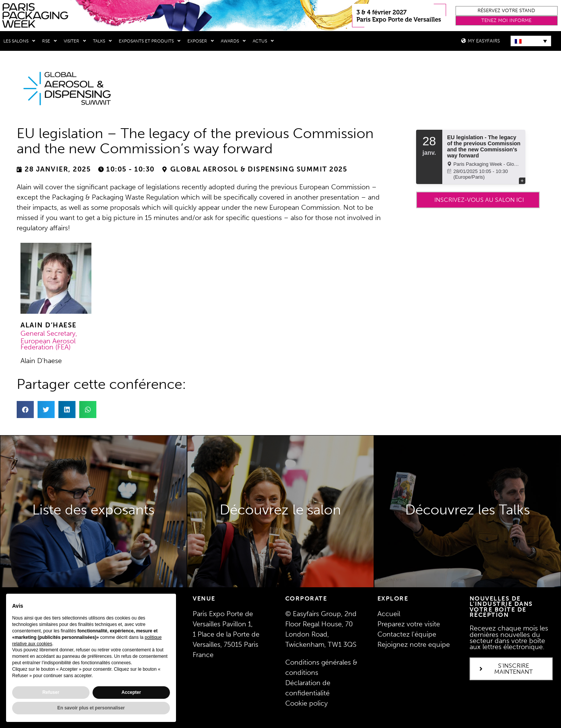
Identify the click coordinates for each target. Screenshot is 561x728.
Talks (102, 41)
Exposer (201, 41)
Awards (233, 41)
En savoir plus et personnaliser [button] (91, 708)
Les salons (19, 41)
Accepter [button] (131, 692)
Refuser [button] (51, 692)
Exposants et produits (150, 41)
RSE (49, 41)
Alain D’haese (49, 325)
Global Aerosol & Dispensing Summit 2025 (259, 169)
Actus (263, 41)
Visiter (75, 41)
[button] (507, 11)
